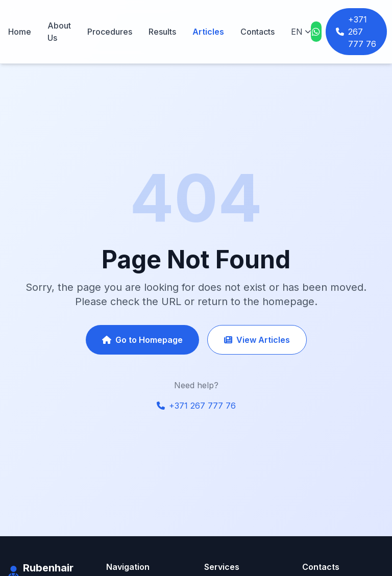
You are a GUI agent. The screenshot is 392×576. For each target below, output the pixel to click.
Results (162, 32)
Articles (208, 32)
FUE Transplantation (238, 566)
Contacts (258, 32)
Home (20, 32)
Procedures (110, 32)
